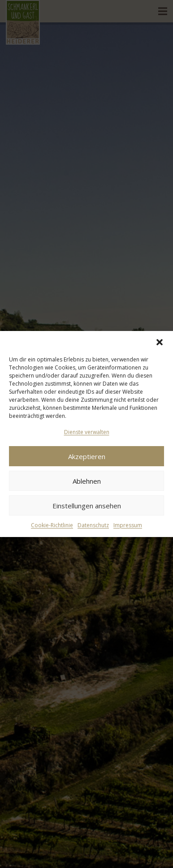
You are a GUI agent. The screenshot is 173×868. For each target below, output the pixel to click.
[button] (160, 342)
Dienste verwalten (87, 432)
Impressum (128, 525)
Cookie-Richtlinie (52, 525)
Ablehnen (87, 481)
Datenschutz (93, 525)
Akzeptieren (87, 456)
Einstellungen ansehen (87, 506)
